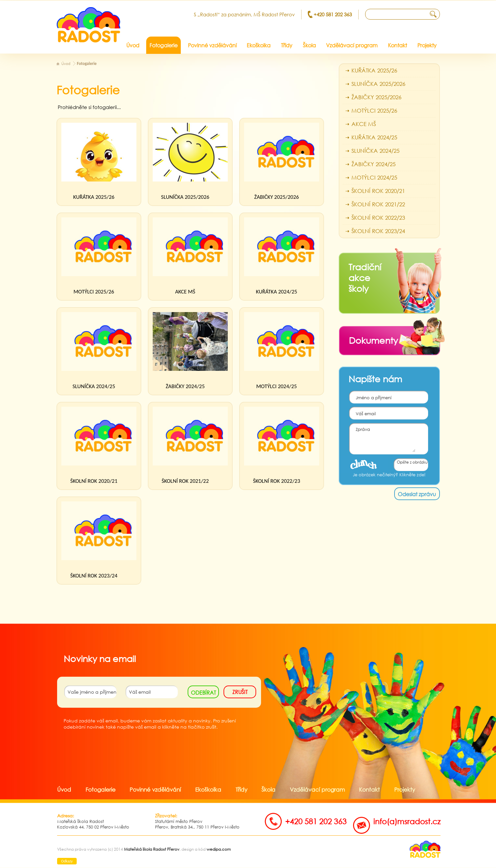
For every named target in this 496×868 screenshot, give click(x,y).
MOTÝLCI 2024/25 (276, 386)
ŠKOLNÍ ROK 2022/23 (277, 481)
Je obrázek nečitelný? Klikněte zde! (389, 475)
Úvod (66, 64)
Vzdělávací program (317, 789)
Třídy (241, 789)
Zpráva (382, 438)
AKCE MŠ (185, 292)
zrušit (240, 692)
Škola (268, 789)
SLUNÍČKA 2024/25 (94, 386)
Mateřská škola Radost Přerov (152, 849)
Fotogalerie (87, 63)
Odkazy (67, 861)
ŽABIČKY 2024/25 (185, 386)
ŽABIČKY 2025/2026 (277, 197)
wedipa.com (219, 849)
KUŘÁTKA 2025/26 (94, 197)
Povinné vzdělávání (155, 789)
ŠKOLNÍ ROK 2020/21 (94, 481)
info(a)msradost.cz (407, 821)
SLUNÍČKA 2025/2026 (185, 197)
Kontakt (369, 789)
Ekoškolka (208, 789)
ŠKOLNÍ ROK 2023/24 (94, 576)
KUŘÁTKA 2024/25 (276, 292)
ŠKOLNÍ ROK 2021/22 (185, 481)
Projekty (405, 789)
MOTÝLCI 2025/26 (94, 292)
